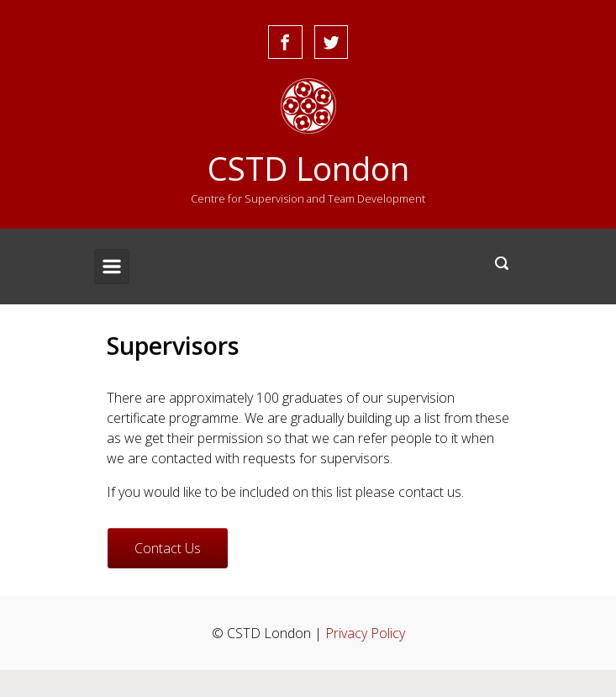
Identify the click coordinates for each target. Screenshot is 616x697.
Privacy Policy (365, 633)
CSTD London (308, 168)
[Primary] (112, 267)
